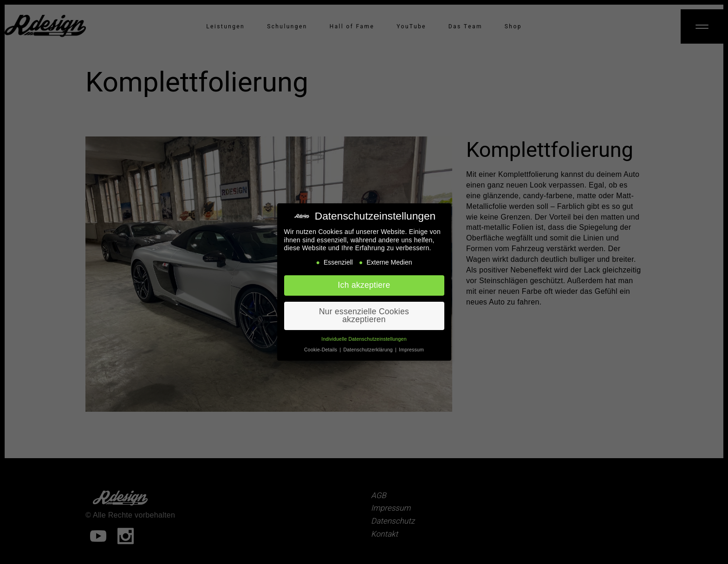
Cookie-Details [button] (321, 346)
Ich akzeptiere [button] (364, 281)
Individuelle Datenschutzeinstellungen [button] (364, 335)
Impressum (411, 346)
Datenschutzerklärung (369, 346)
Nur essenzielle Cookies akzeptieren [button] (364, 312)
